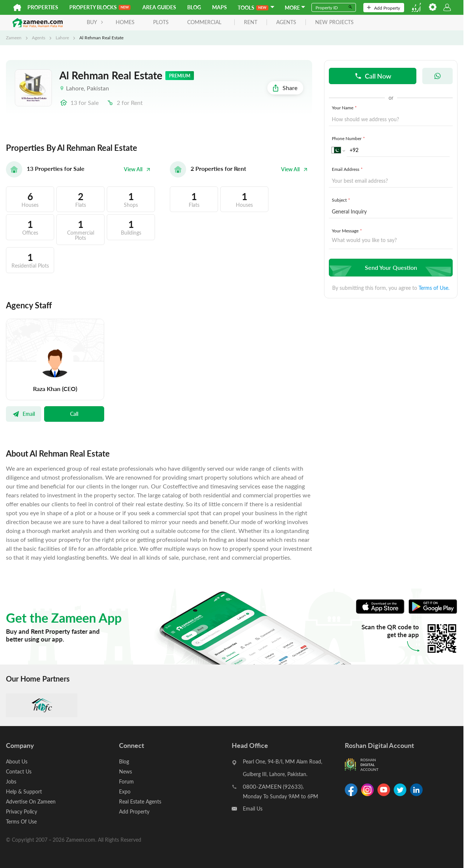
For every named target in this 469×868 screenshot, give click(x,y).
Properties (43, 7)
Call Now (373, 76)
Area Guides (159, 7)
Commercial (204, 22)
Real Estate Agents (140, 801)
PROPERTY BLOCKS (100, 7)
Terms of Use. (434, 288)
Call (74, 414)
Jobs (11, 781)
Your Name (345, 107)
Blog (194, 7)
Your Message (348, 231)
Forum (126, 781)
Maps (219, 7)
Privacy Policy (22, 811)
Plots (161, 22)
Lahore (62, 37)
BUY (95, 22)
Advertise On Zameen (31, 801)
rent (251, 22)
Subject (342, 200)
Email (24, 414)
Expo (125, 791)
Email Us (253, 809)
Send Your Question (390, 267)
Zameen (14, 37)
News (125, 771)
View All (137, 169)
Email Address (348, 169)
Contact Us (19, 771)
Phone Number (349, 138)
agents (286, 22)
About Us (17, 761)
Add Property (384, 8)
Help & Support (24, 791)
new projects (334, 22)
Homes (125, 22)
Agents (39, 37)
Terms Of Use (21, 821)
